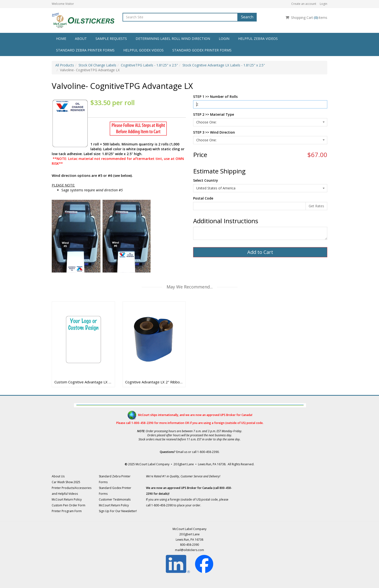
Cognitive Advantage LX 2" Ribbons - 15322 (154, 382)
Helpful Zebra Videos (258, 39)
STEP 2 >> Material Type (214, 114)
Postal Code (203, 198)
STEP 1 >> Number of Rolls (215, 97)
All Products (65, 65)
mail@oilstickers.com (189, 550)
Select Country (206, 180)
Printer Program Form (67, 511)
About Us (58, 476)
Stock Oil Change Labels (97, 65)
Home (61, 39)
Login (324, 4)
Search (247, 17)
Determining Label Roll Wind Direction (173, 39)
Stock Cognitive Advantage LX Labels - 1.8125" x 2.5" (224, 65)
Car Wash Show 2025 (66, 482)
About (81, 39)
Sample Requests (111, 39)
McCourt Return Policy (67, 499)
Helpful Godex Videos (143, 50)
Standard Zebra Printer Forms (85, 50)
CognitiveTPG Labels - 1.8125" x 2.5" (149, 65)
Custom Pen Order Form (69, 505)
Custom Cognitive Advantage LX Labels (83, 382)
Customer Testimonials (115, 499)
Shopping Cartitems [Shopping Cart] (306, 18)
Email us (182, 452)
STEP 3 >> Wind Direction (214, 132)
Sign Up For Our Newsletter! (118, 511)
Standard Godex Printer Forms (202, 50)
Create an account (304, 4)
